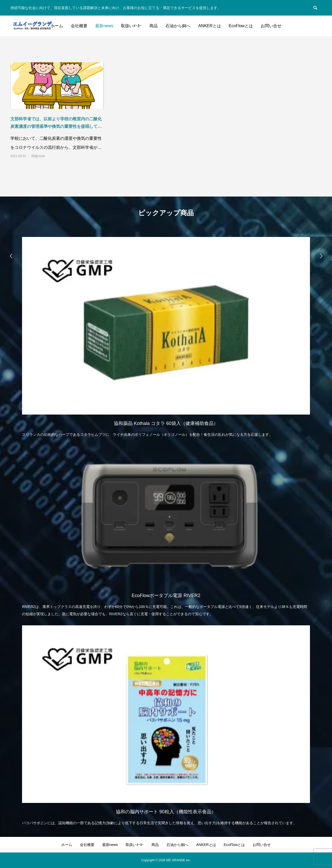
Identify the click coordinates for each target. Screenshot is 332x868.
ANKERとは (209, 26)
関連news (38, 156)
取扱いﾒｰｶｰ (131, 26)
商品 (154, 26)
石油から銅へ (178, 26)
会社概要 (79, 26)
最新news (104, 26)
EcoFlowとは (241, 26)
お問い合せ (271, 26)
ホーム (57, 26)
